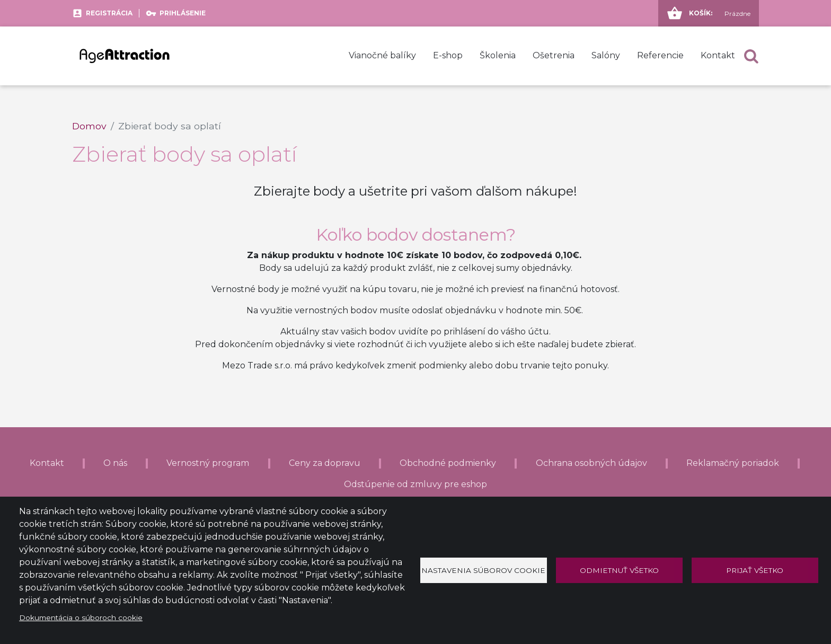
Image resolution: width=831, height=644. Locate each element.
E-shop (448, 55)
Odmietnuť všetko (619, 570)
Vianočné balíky (382, 55)
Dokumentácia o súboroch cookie (81, 617)
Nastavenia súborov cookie (483, 570)
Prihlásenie (183, 13)
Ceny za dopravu (325, 463)
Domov (89, 126)
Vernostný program (208, 463)
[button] (751, 56)
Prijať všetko (755, 570)
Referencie (660, 55)
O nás (115, 463)
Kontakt (718, 55)
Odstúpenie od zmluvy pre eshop (415, 484)
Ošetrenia (554, 55)
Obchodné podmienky (448, 463)
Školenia (498, 55)
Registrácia (109, 13)
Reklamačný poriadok (733, 463)
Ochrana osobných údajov (591, 463)
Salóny (606, 55)
